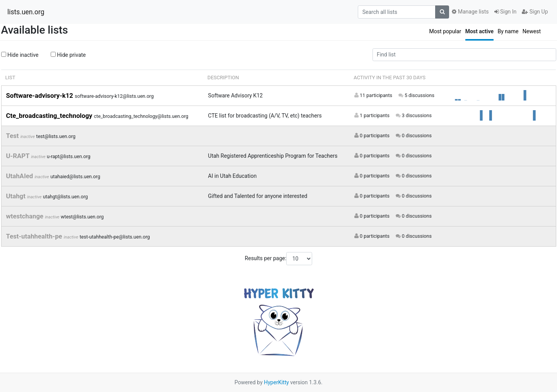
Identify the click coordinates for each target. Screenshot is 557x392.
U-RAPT (19, 156)
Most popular (445, 31)
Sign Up (535, 12)
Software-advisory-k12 (41, 95)
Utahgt (17, 196)
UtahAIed (21, 176)
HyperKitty (276, 382)
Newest (532, 31)
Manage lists (470, 12)
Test (13, 136)
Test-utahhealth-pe (35, 236)
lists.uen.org (26, 12)
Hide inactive (20, 55)
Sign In (506, 12)
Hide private (68, 55)
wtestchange (26, 216)
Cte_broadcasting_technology (50, 116)
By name (508, 31)
